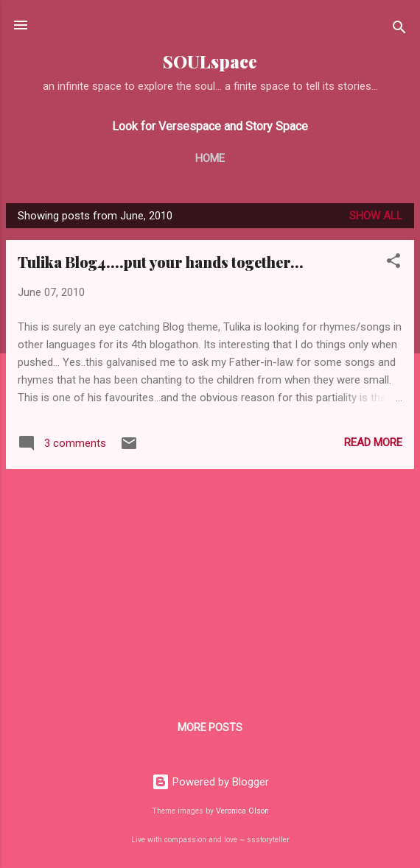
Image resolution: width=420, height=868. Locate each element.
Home (210, 158)
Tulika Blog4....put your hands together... (161, 262)
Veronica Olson (242, 811)
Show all (376, 216)
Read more (373, 442)
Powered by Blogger (210, 782)
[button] (393, 263)
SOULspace (210, 61)
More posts (210, 727)
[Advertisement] (210, 584)
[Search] (399, 30)
